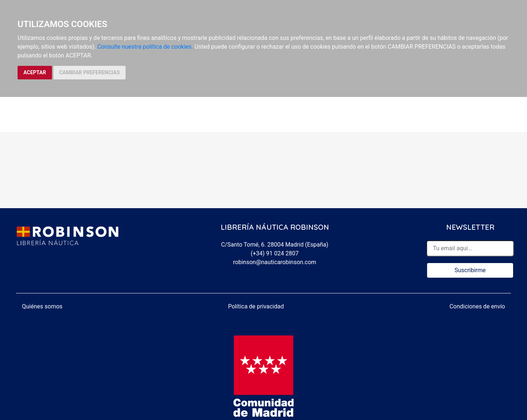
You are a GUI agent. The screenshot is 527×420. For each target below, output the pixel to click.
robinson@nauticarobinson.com (275, 262)
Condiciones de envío (477, 306)
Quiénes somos (42, 306)
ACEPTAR (35, 72)
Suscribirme (470, 270)
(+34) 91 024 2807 (275, 253)
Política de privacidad (256, 306)
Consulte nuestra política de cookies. (145, 47)
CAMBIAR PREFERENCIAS (89, 72)
